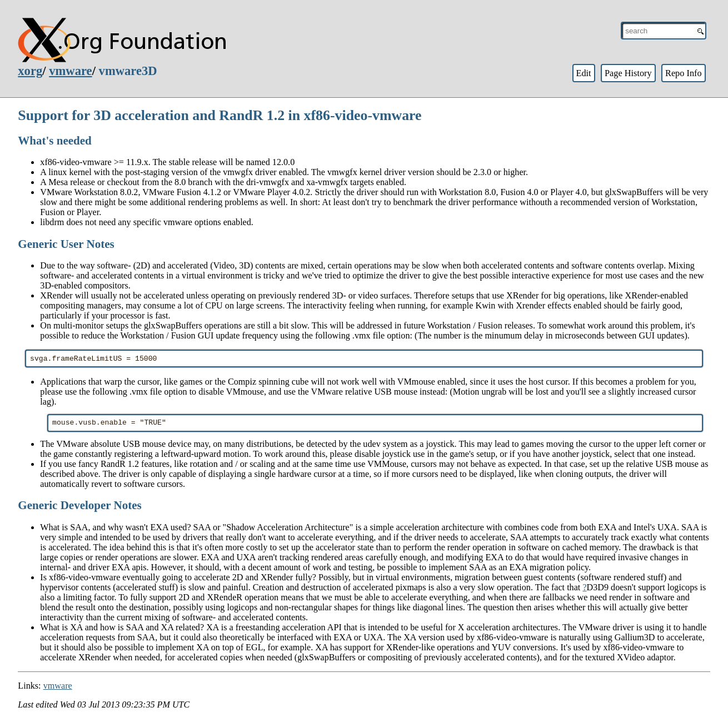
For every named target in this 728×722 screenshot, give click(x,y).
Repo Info (684, 73)
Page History (628, 73)
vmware (70, 71)
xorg (30, 71)
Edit (583, 73)
